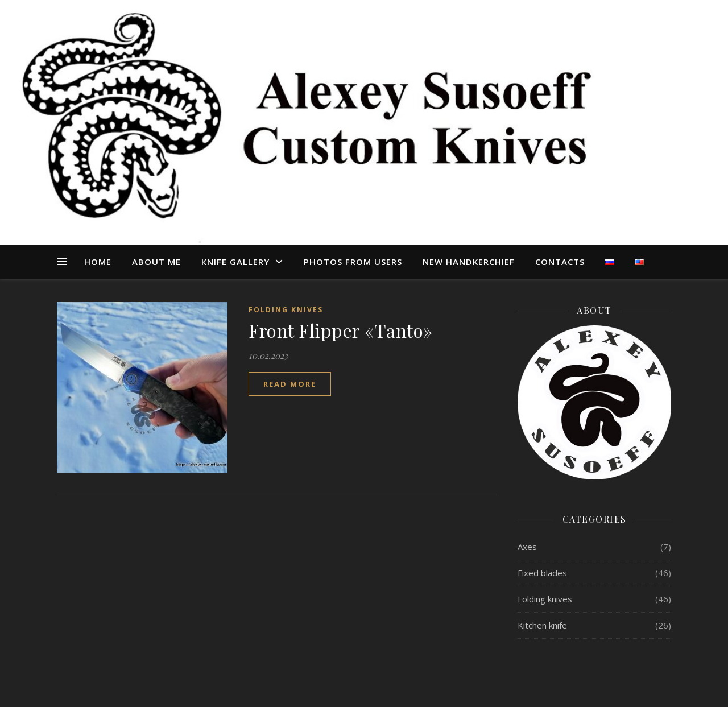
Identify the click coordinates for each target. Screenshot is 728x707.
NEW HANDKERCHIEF (469, 262)
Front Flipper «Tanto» (341, 330)
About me (156, 262)
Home (98, 262)
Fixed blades (542, 573)
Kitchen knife (542, 625)
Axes (527, 547)
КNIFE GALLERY (235, 262)
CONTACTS (560, 262)
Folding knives (286, 310)
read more (290, 384)
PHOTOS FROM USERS (353, 262)
